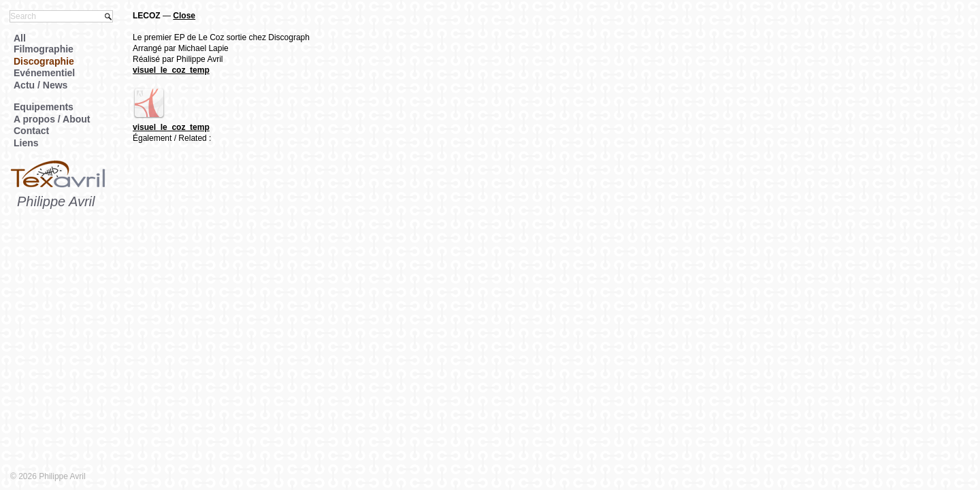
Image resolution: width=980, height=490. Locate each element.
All (20, 38)
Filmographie (44, 49)
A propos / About (52, 119)
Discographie (44, 61)
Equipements (44, 107)
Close (184, 16)
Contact (31, 131)
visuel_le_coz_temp (171, 70)
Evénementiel (44, 73)
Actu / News (40, 85)
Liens (26, 143)
